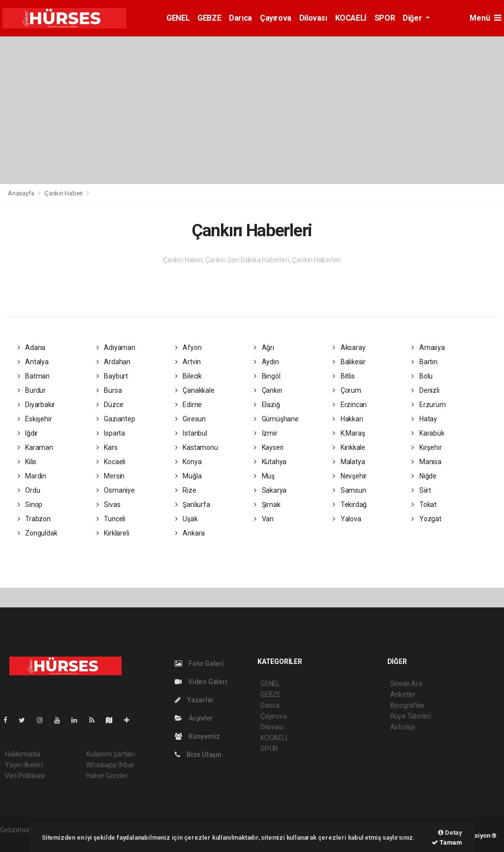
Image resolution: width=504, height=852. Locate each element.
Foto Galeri (199, 663)
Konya (189, 462)
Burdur (32, 390)
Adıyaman (116, 347)
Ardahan (113, 362)
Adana (32, 347)
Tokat (424, 505)
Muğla (189, 476)
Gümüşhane (276, 419)
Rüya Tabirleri (411, 716)
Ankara (190, 533)
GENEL (178, 18)
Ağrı (264, 347)
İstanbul (191, 433)
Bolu (422, 376)
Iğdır (28, 433)
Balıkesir (349, 362)
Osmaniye (116, 490)
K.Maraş (349, 433)
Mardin (32, 476)
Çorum (347, 390)
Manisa (426, 462)
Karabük (428, 433)
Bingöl (267, 376)
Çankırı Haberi (63, 193)
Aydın (267, 362)
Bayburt (112, 376)
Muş (264, 476)
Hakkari (348, 419)
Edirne (189, 405)
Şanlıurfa (193, 505)
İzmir (266, 433)
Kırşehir (426, 447)
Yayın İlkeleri (24, 765)
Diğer (413, 18)
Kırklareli (113, 533)
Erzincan (350, 405)
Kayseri (269, 447)
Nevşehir (350, 476)
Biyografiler (408, 705)
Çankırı (268, 390)
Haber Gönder (107, 776)
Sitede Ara (406, 684)
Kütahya (270, 462)
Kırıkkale (349, 447)
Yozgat (426, 519)
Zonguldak (38, 533)
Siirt (421, 490)
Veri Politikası (25, 776)
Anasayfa (22, 193)
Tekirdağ (350, 505)
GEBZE (209, 18)
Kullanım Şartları (110, 754)
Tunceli (111, 519)
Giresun (190, 419)
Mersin (110, 476)
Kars (107, 447)
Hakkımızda (23, 754)
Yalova (347, 519)
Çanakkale (195, 390)
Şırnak (267, 505)
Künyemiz (197, 736)
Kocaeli (111, 462)
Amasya (428, 347)
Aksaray (349, 347)
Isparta (111, 433)
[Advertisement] (252, 110)
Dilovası (313, 18)
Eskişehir (35, 419)
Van (264, 519)
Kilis (27, 462)
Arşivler (194, 718)
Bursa (109, 390)
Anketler (403, 694)
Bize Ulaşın (198, 755)
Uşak (187, 519)
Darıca (240, 18)
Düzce (110, 405)
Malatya (349, 462)
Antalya (33, 362)
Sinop (30, 505)
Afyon (189, 347)
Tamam (447, 842)
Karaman (35, 447)
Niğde (424, 476)
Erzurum (428, 405)
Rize (186, 490)
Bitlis (344, 376)
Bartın (424, 362)
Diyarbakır (37, 405)
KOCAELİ (351, 18)
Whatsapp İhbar (110, 765)
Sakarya (270, 490)
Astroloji (403, 727)
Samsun (349, 490)
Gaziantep (116, 419)
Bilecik (189, 376)
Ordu (29, 490)
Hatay (424, 419)
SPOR (385, 18)
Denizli (425, 390)
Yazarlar (194, 700)
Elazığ (267, 405)
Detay (450, 833)
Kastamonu (197, 447)
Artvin (188, 362)
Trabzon (34, 519)
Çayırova (276, 18)
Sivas (109, 505)
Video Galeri (201, 682)
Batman (34, 376)
